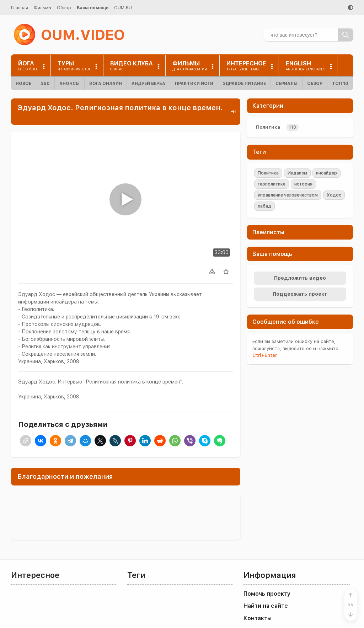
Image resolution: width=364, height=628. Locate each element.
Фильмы (42, 8)
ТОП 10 (340, 84)
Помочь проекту (267, 594)
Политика (268, 127)
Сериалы (287, 84)
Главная (20, 8)
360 (45, 84)
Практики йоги (194, 84)
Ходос (334, 195)
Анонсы (69, 84)
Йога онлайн (106, 84)
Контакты (258, 618)
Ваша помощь (93, 8)
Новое (23, 84)
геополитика (272, 184)
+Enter (265, 355)
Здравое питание (244, 84)
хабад (264, 206)
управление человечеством (288, 195)
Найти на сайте (266, 606)
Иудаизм (297, 173)
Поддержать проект (300, 294)
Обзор (64, 8)
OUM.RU (123, 8)
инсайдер (326, 173)
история (303, 184)
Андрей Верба (148, 84)
